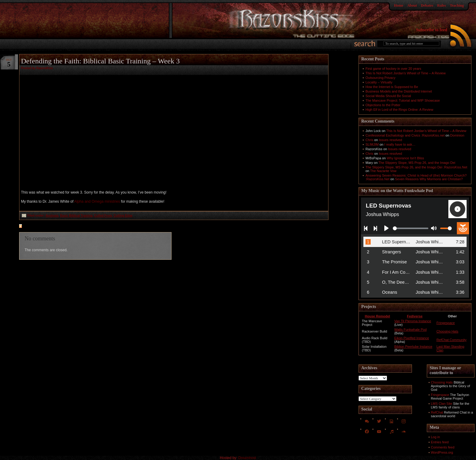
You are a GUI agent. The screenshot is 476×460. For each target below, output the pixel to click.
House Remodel (377, 316)
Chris (369, 140)
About (412, 5)
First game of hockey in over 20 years (393, 69)
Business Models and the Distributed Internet (399, 91)
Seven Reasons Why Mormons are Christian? (429, 179)
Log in (435, 437)
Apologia (52, 216)
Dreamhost (247, 458)
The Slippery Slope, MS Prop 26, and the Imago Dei (417, 163)
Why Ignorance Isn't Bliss (405, 158)
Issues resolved (390, 140)
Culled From (103, 216)
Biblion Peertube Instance (413, 347)
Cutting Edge (123, 216)
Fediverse (415, 316)
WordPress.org (442, 452)
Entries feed (440, 442)
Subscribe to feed (432, 30)
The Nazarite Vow (383, 171)
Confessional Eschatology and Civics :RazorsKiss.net (405, 135)
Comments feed (443, 447)
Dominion (457, 135)
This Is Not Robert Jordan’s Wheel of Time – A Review (406, 73)
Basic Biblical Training (76, 216)
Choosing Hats (447, 331)
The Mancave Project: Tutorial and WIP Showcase (403, 100)
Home (399, 5)
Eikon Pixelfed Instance (412, 338)
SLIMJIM (372, 144)
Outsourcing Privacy (380, 78)
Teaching (457, 5)
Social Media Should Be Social (388, 96)
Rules (442, 5)
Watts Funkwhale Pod (411, 330)
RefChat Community (452, 340)
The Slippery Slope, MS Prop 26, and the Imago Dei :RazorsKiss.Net (416, 167)
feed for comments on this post (50, 227)
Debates (427, 5)
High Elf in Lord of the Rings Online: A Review (399, 110)
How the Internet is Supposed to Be (392, 87)
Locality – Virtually (379, 82)
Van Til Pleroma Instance (413, 321)
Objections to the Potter (383, 105)
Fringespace (446, 323)
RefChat (437, 412)
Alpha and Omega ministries (97, 201)
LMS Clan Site (441, 404)
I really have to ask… (400, 144)
